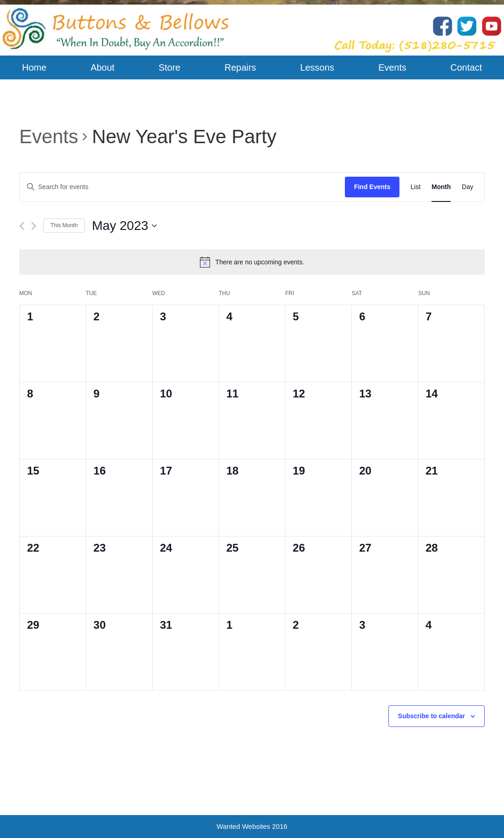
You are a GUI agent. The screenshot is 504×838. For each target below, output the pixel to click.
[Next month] (34, 226)
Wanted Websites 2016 (252, 826)
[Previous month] (22, 226)
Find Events (372, 187)
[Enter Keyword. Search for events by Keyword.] (182, 187)
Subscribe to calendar (432, 716)
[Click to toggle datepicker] (124, 226)
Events (49, 137)
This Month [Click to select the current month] (64, 225)
